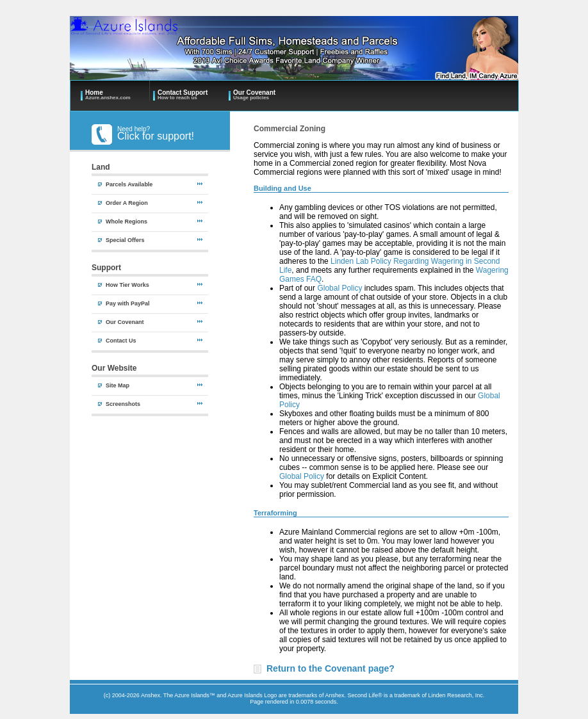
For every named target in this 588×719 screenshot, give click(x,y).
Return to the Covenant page (328, 668)
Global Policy (339, 288)
